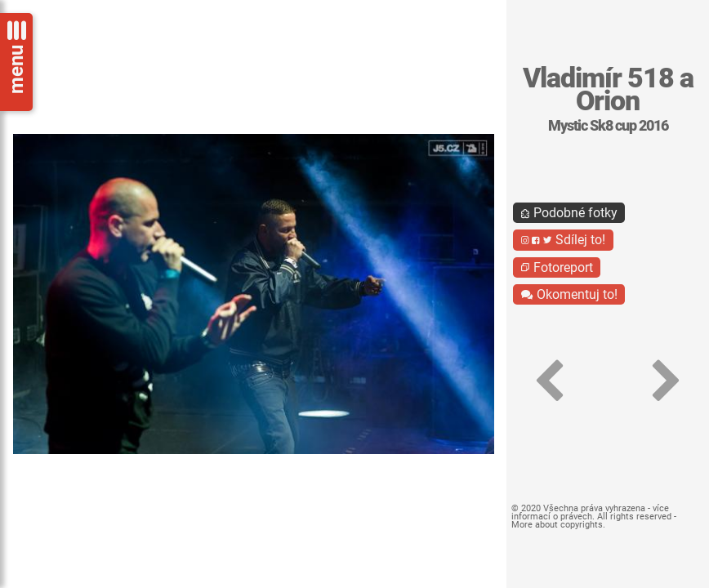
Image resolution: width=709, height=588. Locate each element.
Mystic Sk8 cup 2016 (608, 126)
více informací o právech (590, 512)
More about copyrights (557, 525)
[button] (549, 381)
